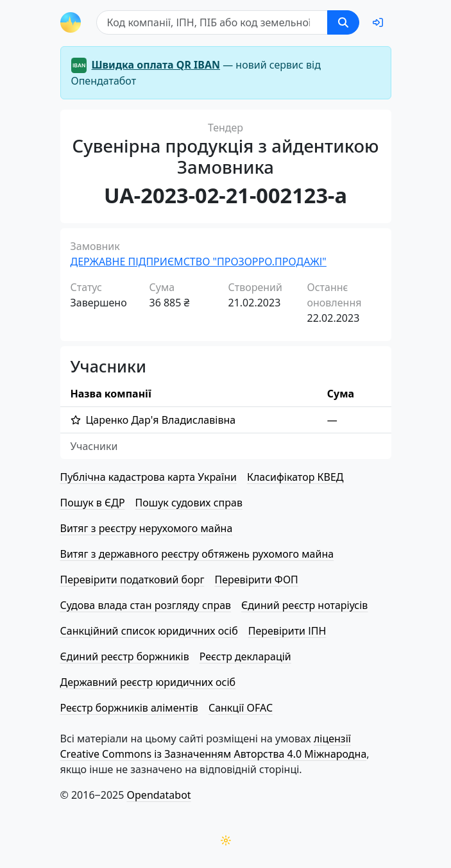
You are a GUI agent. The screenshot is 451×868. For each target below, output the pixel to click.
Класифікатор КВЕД (295, 477)
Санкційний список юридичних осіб (149, 631)
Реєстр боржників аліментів (129, 708)
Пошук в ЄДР (93, 503)
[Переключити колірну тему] (226, 840)
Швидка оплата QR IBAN (156, 65)
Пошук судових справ (189, 503)
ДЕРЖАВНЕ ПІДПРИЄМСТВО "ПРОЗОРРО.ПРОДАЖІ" (199, 262)
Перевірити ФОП (256, 580)
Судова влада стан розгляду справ (146, 605)
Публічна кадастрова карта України (149, 477)
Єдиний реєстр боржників (125, 656)
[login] (378, 22)
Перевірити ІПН (287, 631)
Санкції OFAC (241, 708)
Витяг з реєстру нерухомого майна (147, 528)
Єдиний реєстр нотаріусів (304, 605)
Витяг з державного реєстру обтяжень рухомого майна (197, 554)
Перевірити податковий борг (132, 580)
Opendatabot (159, 795)
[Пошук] (212, 22)
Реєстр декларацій (245, 656)
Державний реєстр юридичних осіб (148, 682)
